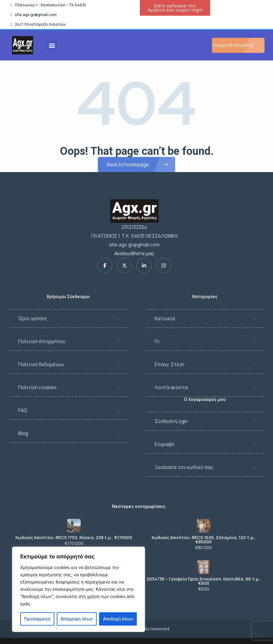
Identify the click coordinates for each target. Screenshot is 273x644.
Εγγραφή (165, 444)
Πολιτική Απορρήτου (42, 341)
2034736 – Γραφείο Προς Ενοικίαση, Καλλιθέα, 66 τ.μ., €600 (204, 581)
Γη (157, 341)
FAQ (23, 410)
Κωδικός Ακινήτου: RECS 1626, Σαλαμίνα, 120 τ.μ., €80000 (204, 540)
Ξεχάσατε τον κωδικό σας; (185, 467)
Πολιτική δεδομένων (41, 364)
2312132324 (134, 227)
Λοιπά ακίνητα (171, 387)
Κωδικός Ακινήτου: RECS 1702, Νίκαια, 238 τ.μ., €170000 (74, 538)
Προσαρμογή (37, 619)
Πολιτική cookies (37, 387)
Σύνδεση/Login (171, 421)
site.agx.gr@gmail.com (134, 245)
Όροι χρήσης (33, 318)
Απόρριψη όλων (77, 619)
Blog (23, 433)
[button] (52, 45)
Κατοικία (165, 318)
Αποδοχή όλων (118, 619)
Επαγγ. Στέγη (169, 364)
